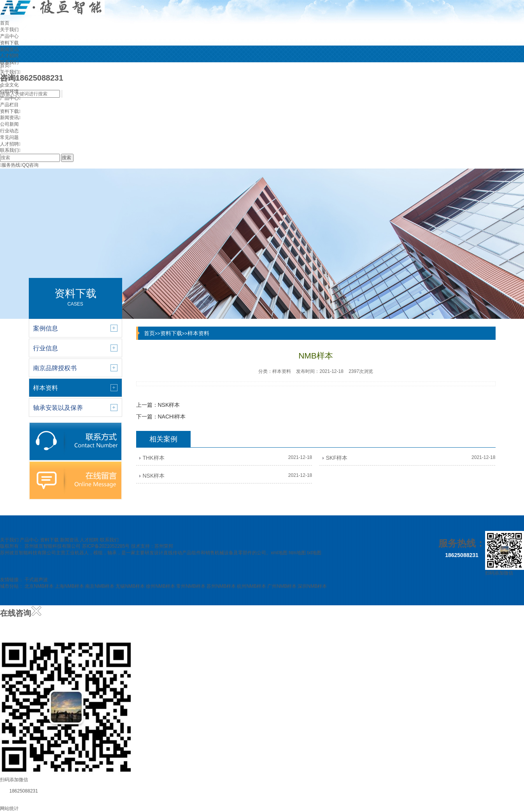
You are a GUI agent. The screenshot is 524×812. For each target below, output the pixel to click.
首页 (5, 23)
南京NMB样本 (100, 586)
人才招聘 (9, 56)
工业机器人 (77, 553)
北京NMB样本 (39, 586)
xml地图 (279, 553)
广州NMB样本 (282, 586)
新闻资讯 (9, 49)
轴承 (112, 553)
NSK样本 (169, 405)
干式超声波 (36, 580)
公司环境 (9, 91)
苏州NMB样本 (221, 586)
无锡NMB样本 (130, 586)
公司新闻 (9, 124)
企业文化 (9, 85)
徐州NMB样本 (160, 586)
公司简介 (9, 79)
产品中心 (9, 36)
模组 (98, 553)
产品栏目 (9, 105)
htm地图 (297, 553)
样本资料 (198, 333)
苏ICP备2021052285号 (106, 546)
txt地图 (314, 553)
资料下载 (9, 43)
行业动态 (9, 131)
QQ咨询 (29, 165)
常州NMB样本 (191, 586)
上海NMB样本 (69, 586)
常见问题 (9, 137)
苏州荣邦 (164, 546)
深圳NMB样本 (312, 586)
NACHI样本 (172, 417)
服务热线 (10, 165)
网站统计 (9, 808)
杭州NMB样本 (251, 586)
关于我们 (9, 30)
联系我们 (9, 150)
